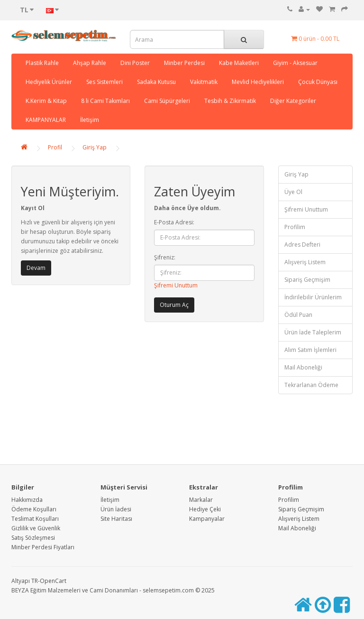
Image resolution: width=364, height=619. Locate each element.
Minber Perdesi (184, 63)
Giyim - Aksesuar (295, 63)
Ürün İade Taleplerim (313, 332)
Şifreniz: (165, 257)
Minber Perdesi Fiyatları (43, 547)
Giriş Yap (95, 147)
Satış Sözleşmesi (33, 538)
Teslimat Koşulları (35, 519)
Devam (36, 268)
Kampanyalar (207, 519)
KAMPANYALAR (46, 120)
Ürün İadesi (116, 509)
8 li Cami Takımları (105, 101)
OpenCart (53, 581)
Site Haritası (116, 519)
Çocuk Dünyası (318, 82)
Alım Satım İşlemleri (310, 350)
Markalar (201, 500)
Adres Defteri (302, 245)
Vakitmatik (204, 82)
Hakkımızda (27, 500)
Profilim (295, 227)
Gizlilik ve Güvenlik (36, 528)
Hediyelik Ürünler (49, 82)
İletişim (90, 120)
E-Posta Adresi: (174, 222)
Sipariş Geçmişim (307, 280)
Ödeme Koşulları (34, 509)
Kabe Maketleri (239, 63)
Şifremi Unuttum (176, 285)
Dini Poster (135, 63)
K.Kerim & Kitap (46, 101)
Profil (55, 147)
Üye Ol (293, 192)
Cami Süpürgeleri (167, 101)
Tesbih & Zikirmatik (230, 101)
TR (35, 581)
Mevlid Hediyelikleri (258, 82)
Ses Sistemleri (105, 82)
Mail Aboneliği (303, 367)
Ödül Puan (298, 315)
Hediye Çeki (205, 509)
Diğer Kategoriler (293, 101)
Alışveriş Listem (305, 262)
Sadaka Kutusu (156, 82)
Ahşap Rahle (90, 63)
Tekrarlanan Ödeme (311, 385)
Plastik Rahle (42, 63)
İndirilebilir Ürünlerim (313, 297)
